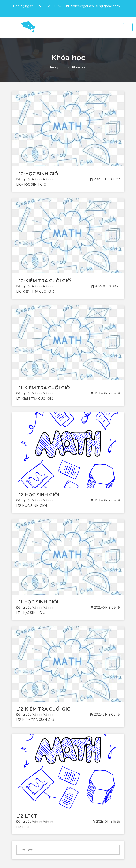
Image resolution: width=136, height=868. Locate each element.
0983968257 (52, 6)
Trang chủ (57, 67)
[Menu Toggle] (128, 27)
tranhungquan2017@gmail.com (95, 6)
